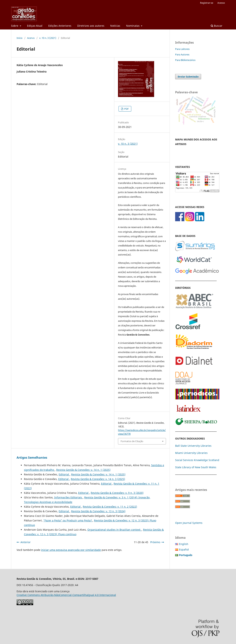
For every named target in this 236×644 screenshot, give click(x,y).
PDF (126, 109)
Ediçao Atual (35, 26)
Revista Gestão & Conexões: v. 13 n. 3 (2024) (98, 511)
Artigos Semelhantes (32, 458)
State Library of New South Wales (196, 467)
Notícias (115, 26)
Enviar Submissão (188, 77)
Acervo (31, 38)
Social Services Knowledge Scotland (197, 460)
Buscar (217, 26)
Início (20, 38)
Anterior (26, 542)
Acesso (221, 3)
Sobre (15, 26)
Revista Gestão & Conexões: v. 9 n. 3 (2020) (117, 493)
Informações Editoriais (68, 497)
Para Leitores (182, 49)
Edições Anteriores (60, 26)
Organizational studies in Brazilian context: (114, 530)
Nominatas (133, 26)
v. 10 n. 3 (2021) (48, 38)
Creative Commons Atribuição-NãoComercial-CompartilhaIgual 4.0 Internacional (66, 595)
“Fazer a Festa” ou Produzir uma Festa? (68, 520)
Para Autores (182, 54)
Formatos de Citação (132, 441)
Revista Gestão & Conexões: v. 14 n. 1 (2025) (83, 470)
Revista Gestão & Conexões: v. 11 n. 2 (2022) (110, 507)
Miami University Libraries (191, 453)
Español (184, 549)
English (184, 544)
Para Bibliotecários (185, 60)
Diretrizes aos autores (91, 26)
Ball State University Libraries (193, 446)
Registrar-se (207, 3)
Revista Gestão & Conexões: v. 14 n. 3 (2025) (98, 479)
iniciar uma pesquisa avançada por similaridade (71, 550)
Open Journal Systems (189, 523)
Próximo (155, 542)
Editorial (64, 474)
